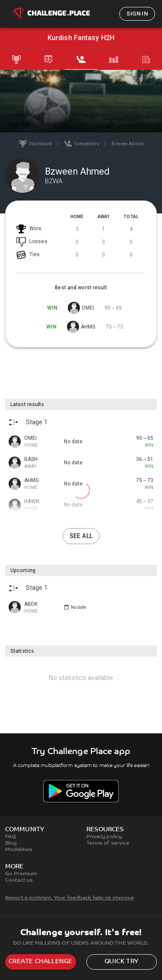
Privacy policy (104, 837)
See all (81, 536)
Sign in (137, 14)
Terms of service (108, 843)
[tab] (16, 59)
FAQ (11, 837)
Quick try (122, 962)
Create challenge (40, 962)
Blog (11, 843)
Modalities (19, 850)
